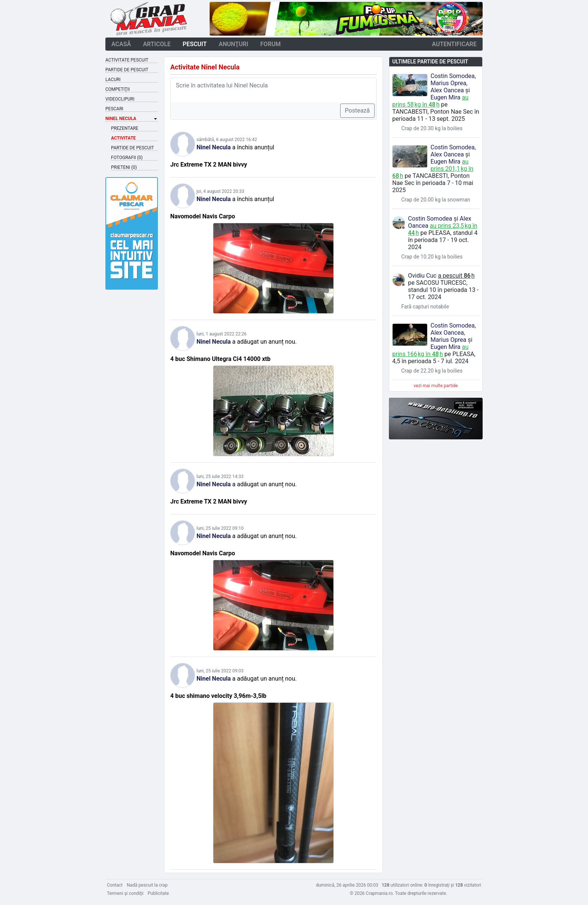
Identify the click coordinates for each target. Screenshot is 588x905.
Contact (115, 885)
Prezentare (125, 128)
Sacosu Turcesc (441, 283)
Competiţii (118, 89)
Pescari (114, 109)
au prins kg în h (430, 101)
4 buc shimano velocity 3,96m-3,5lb (218, 696)
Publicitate (158, 893)
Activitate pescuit (127, 60)
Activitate (123, 138)
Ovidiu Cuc (422, 276)
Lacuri (113, 80)
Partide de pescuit (127, 70)
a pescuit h (456, 276)
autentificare (454, 44)
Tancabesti (410, 112)
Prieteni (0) (124, 167)
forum (271, 44)
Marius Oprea (448, 83)
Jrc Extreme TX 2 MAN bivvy (209, 165)
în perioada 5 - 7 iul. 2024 (435, 361)
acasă (121, 44)
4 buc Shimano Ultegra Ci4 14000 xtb (220, 359)
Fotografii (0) (127, 158)
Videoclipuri (120, 99)
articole (157, 44)
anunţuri (233, 44)
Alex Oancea (447, 90)
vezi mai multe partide (436, 386)
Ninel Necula (214, 147)
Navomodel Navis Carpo (203, 216)
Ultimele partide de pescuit (430, 62)
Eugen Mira (445, 97)
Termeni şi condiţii (125, 893)
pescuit (195, 44)
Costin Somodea (453, 76)
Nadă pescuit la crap (147, 885)
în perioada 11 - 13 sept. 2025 (436, 115)
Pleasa (439, 233)
